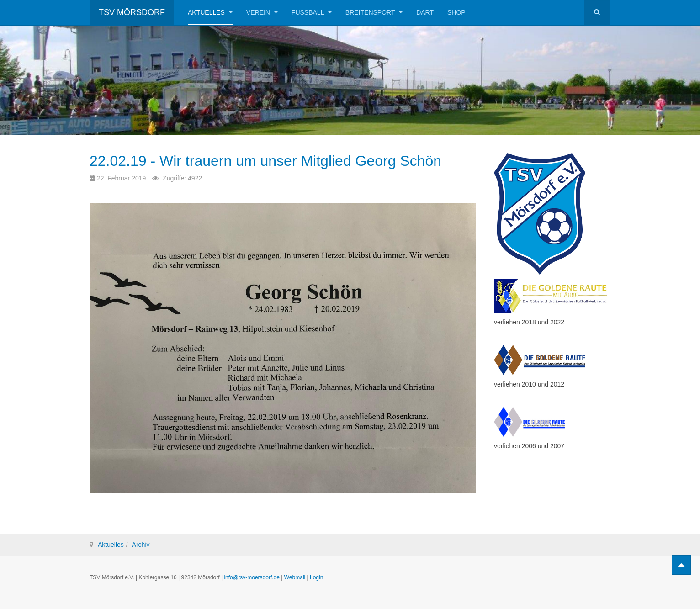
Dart (425, 12)
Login (316, 577)
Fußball (312, 12)
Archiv (141, 545)
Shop (456, 12)
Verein (262, 12)
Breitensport (374, 12)
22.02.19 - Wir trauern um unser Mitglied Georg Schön (265, 161)
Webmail (295, 577)
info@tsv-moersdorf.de (252, 577)
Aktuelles (210, 12)
